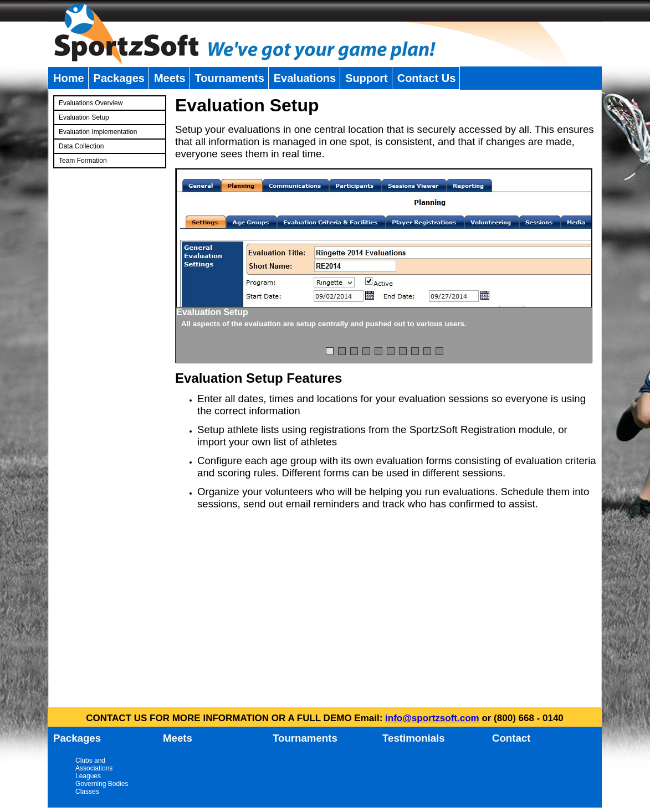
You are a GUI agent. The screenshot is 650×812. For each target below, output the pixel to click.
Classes (87, 792)
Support (367, 78)
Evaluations (305, 78)
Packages (119, 78)
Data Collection (81, 146)
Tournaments (230, 78)
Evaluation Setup (84, 117)
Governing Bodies (102, 784)
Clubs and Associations (94, 764)
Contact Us (427, 78)
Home (69, 78)
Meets (170, 78)
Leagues (88, 776)
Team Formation (83, 161)
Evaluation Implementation (98, 132)
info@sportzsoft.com (432, 718)
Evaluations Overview (91, 103)
